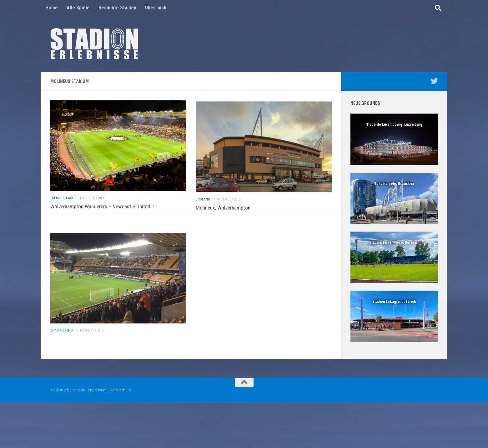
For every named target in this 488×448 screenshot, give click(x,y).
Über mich (156, 8)
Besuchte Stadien (117, 8)
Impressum (97, 390)
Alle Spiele (78, 8)
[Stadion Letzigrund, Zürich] (394, 316)
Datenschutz (120, 390)
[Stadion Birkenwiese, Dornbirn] (394, 257)
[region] (394, 139)
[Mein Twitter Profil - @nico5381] (434, 81)
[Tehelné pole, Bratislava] (394, 199)
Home (52, 8)
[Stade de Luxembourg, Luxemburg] (394, 139)
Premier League (63, 209)
